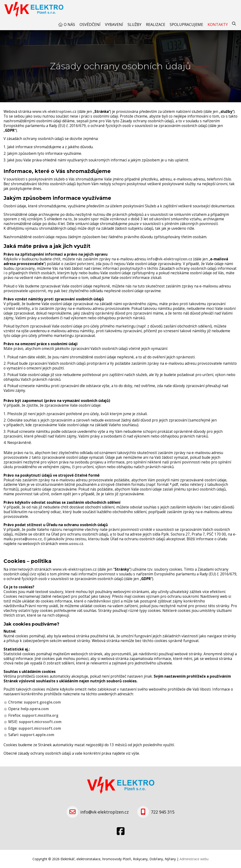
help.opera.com (35, 709)
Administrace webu (194, 859)
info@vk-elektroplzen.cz (170, 259)
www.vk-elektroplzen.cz (54, 112)
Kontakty (218, 25)
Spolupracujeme (186, 25)
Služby (135, 25)
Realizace (156, 25)
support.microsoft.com (40, 722)
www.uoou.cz (71, 544)
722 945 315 (163, 812)
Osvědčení (90, 25)
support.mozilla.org (40, 715)
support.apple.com (37, 735)
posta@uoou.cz (28, 539)
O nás (69, 25)
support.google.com (42, 702)
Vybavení (114, 25)
